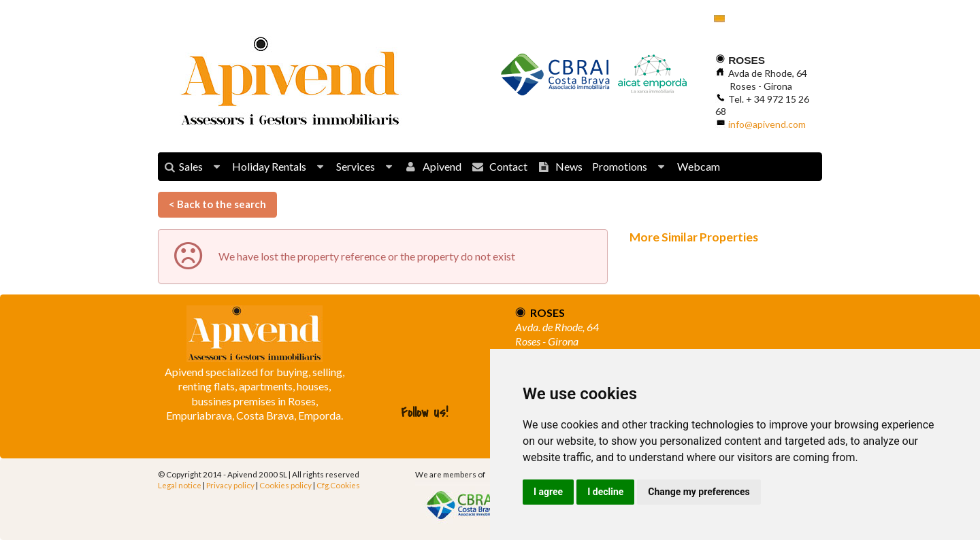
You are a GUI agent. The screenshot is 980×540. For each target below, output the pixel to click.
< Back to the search (217, 204)
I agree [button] (548, 492)
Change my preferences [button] (699, 492)
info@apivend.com (767, 124)
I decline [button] (605, 492)
